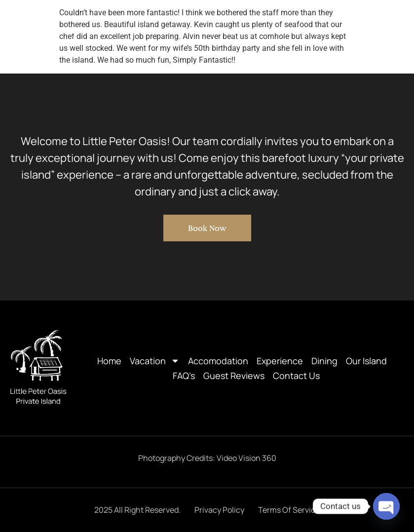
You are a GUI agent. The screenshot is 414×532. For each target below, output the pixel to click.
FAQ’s (386, 31)
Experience (244, 31)
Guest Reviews (320, 42)
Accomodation (181, 31)
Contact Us (384, 42)
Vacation (115, 31)
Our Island (340, 31)
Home (65, 31)
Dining (293, 31)
